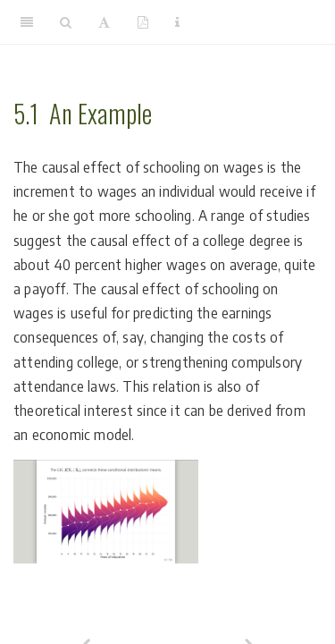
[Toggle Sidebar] (27, 22)
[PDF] (143, 22)
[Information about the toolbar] (177, 22)
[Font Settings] (104, 22)
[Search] (66, 22)
